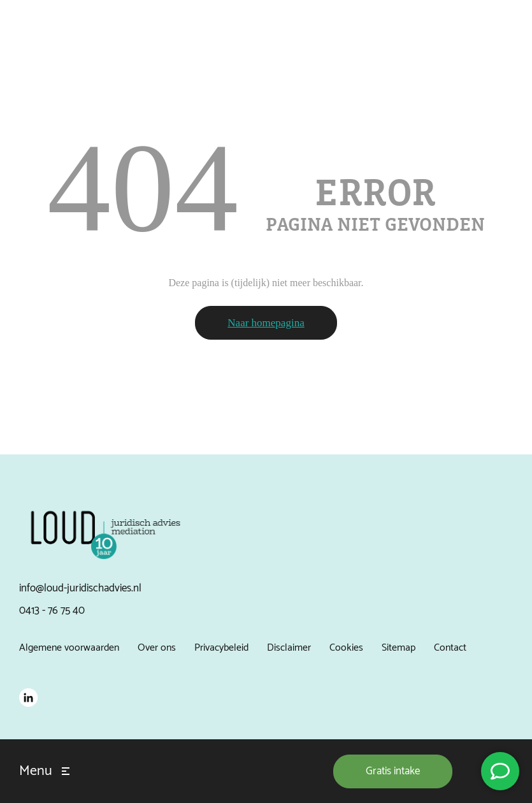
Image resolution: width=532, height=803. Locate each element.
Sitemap (399, 648)
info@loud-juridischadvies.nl (80, 588)
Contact (450, 648)
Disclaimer (289, 648)
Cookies (346, 648)
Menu (36, 771)
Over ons (157, 648)
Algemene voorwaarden (69, 648)
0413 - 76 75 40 (52, 611)
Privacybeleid (221, 648)
